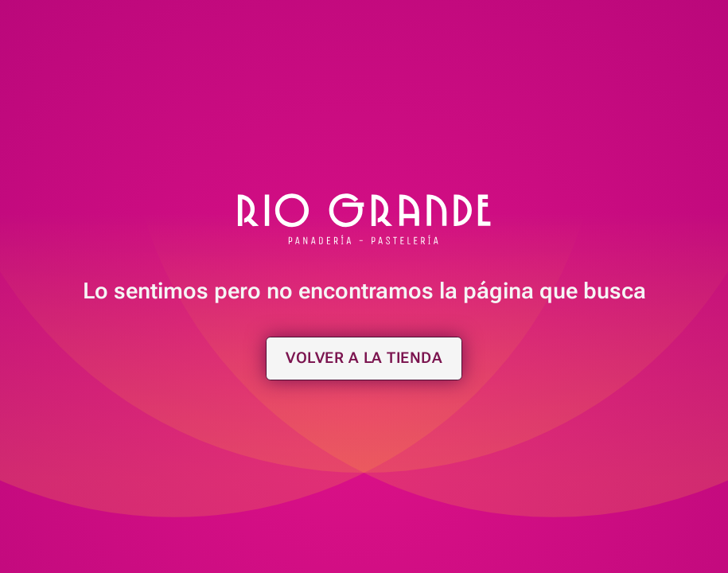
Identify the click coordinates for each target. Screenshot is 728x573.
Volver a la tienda (364, 358)
